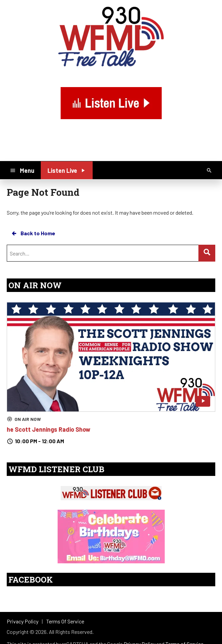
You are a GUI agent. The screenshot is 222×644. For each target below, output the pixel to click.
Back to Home (33, 233)
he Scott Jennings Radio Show (49, 429)
